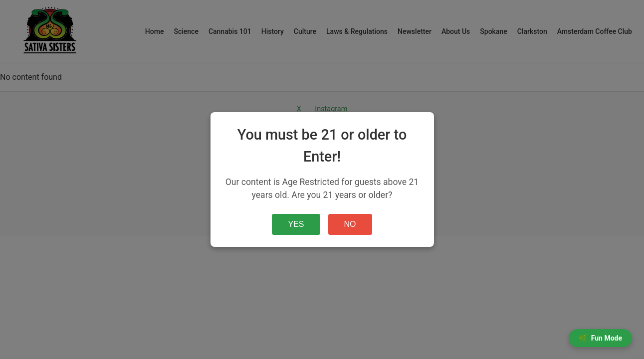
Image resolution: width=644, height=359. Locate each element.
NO (350, 224)
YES (296, 224)
